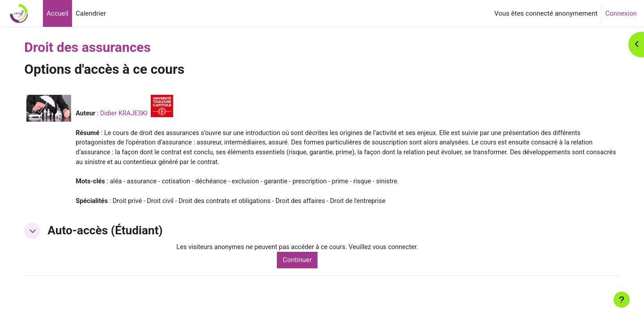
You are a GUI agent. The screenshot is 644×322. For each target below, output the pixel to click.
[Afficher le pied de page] (622, 300)
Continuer (311, 263)
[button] (51, 233)
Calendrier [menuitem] (91, 13)
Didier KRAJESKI (144, 113)
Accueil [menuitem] (57, 13)
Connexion (621, 13)
